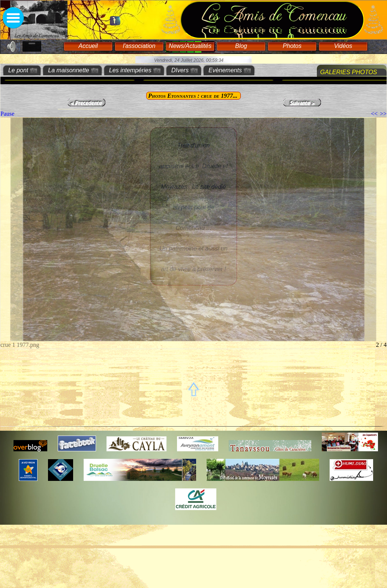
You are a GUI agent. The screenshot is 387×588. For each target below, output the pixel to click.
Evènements (225, 70)
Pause (7, 114)
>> (383, 114)
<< (374, 114)
